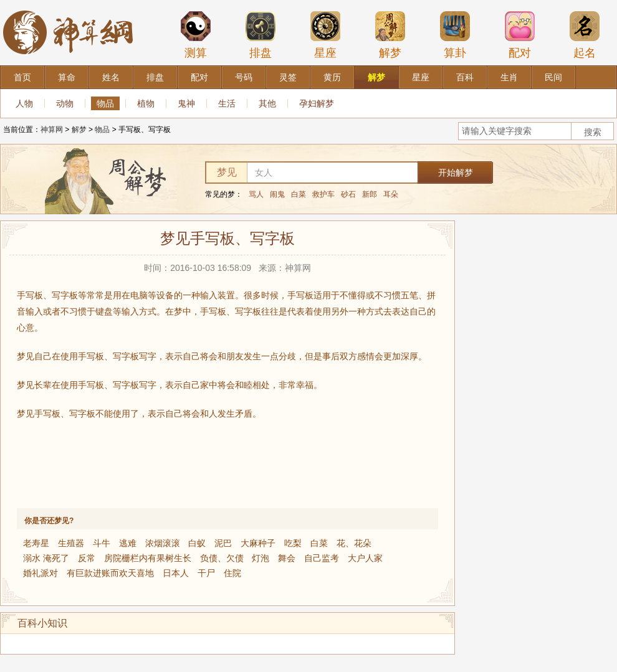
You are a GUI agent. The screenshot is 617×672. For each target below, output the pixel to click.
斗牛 (102, 543)
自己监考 (322, 558)
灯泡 (261, 558)
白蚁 (197, 543)
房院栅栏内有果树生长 (148, 558)
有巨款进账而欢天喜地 (110, 573)
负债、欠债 (222, 558)
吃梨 (293, 543)
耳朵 (391, 194)
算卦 (455, 35)
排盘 (261, 35)
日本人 (176, 573)
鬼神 (186, 103)
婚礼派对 (41, 573)
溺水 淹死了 (46, 558)
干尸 (206, 573)
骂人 (256, 194)
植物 (146, 103)
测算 (196, 35)
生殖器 (71, 543)
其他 (267, 103)
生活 (227, 103)
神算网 (52, 130)
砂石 (348, 194)
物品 (105, 103)
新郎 (370, 194)
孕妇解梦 (317, 103)
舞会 (287, 558)
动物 (65, 103)
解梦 (390, 35)
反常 (87, 558)
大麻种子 (258, 543)
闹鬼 (277, 194)
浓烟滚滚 (163, 543)
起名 (585, 35)
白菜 (299, 194)
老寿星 (36, 543)
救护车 (323, 194)
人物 (24, 103)
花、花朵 (354, 543)
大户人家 (365, 558)
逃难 (128, 543)
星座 (325, 35)
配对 (520, 35)
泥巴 (223, 543)
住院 (232, 573)
